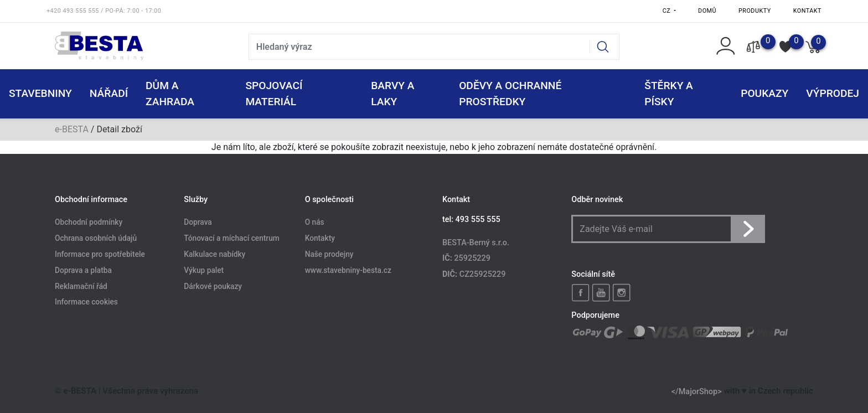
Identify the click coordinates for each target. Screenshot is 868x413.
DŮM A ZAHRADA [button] (170, 94)
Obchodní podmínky (89, 223)
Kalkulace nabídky (215, 254)
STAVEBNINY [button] (40, 93)
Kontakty (320, 238)
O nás (315, 223)
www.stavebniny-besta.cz (348, 270)
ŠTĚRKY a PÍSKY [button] (669, 94)
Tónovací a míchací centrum (231, 238)
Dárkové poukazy (213, 286)
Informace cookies (86, 302)
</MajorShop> (697, 391)
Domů (707, 11)
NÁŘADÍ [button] (109, 93)
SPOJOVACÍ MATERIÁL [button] (274, 94)
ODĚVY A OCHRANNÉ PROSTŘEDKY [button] (510, 94)
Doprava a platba (83, 270)
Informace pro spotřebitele (100, 254)
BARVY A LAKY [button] (392, 94)
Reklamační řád (81, 286)
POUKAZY (764, 93)
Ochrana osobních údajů (96, 238)
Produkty (755, 11)
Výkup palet (204, 270)
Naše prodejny (329, 254)
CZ (668, 11)
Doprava (198, 223)
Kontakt (807, 11)
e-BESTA (72, 129)
